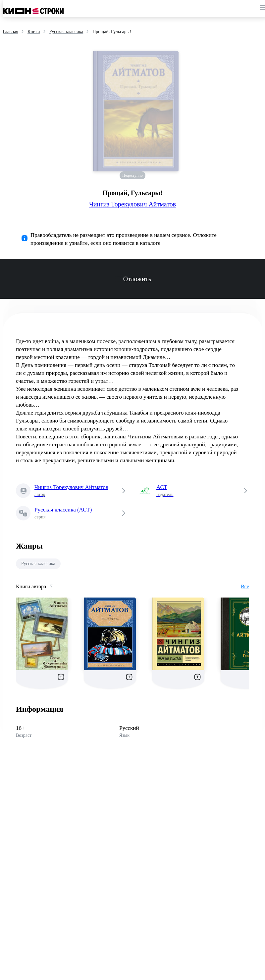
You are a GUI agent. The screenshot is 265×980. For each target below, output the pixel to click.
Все (245, 586)
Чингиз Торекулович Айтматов (132, 204)
